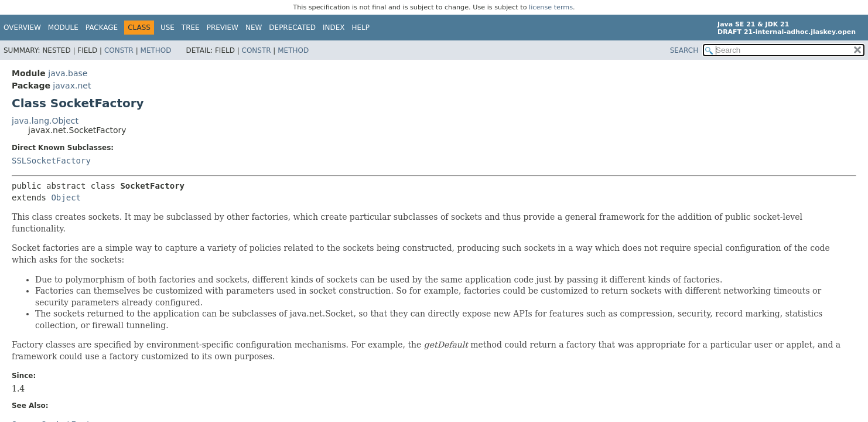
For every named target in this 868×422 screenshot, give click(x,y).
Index (334, 28)
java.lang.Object (45, 121)
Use (168, 28)
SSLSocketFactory (51, 161)
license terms (551, 7)
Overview (22, 28)
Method (156, 50)
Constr (119, 50)
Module (63, 28)
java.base (68, 73)
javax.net (72, 86)
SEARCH (684, 50)
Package (102, 28)
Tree (191, 28)
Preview (223, 28)
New (254, 28)
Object (66, 198)
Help (361, 28)
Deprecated (292, 28)
